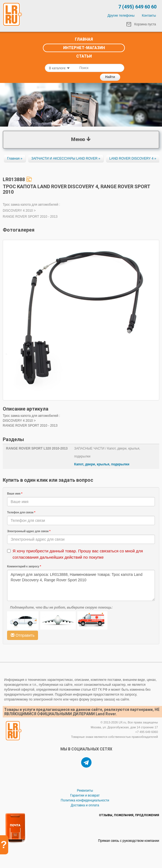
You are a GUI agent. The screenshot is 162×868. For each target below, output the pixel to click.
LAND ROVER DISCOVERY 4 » (133, 158)
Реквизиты (85, 791)
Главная (84, 39)
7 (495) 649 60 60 (137, 7)
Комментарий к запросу (24, 566)
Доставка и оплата (85, 805)
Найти (110, 77)
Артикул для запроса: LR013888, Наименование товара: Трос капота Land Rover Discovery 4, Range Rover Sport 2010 (81, 585)
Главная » (15, 158)
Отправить (23, 635)
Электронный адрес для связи (29, 531)
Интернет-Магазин (84, 48)
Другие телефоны (121, 16)
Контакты (149, 16)
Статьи (84, 56)
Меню (81, 139)
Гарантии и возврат (85, 795)
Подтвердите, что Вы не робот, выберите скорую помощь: (61, 607)
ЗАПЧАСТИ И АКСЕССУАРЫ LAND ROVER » (66, 158)
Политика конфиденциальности (85, 800)
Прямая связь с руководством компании (129, 841)
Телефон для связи (21, 512)
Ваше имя (15, 494)
